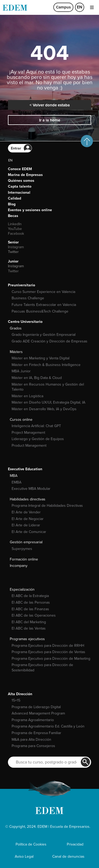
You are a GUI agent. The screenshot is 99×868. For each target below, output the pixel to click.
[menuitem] (80, 7)
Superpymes (22, 549)
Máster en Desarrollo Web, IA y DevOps (44, 409)
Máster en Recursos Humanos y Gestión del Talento (48, 387)
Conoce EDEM (20, 169)
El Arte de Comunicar (29, 532)
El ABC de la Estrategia (30, 596)
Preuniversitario (22, 285)
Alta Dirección (20, 694)
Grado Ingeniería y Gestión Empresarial (44, 335)
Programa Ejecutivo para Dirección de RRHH (48, 646)
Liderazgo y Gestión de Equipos (38, 439)
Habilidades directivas (28, 499)
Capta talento (20, 186)
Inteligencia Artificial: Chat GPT (36, 426)
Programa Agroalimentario (33, 720)
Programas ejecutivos (27, 639)
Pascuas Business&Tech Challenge (40, 311)
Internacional (19, 193)
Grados (16, 328)
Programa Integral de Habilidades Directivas (47, 506)
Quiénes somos (21, 181)
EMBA (16, 482)
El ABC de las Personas (31, 602)
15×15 (16, 700)
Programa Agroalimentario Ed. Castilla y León (48, 726)
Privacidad (75, 844)
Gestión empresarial (26, 542)
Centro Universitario (25, 322)
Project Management (28, 433)
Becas (13, 216)
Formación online (24, 559)
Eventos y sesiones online (30, 210)
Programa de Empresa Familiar (36, 733)
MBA (14, 476)
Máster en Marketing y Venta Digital (41, 358)
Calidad (15, 198)
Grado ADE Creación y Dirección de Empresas (49, 341)
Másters (16, 352)
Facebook (16, 234)
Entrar (16, 148)
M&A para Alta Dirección (31, 740)
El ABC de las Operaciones (34, 615)
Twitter (13, 252)
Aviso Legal (24, 856)
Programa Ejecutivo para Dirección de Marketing (51, 659)
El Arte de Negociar (28, 519)
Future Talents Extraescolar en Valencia (44, 305)
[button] (92, 7)
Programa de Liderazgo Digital (36, 707)
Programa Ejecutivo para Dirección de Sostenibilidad (42, 668)
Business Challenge (28, 298)
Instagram (16, 247)
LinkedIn (15, 224)
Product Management (29, 446)
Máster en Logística (27, 396)
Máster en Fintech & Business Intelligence (46, 365)
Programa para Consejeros (33, 746)
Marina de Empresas (25, 175)
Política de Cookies (31, 844)
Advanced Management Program (38, 713)
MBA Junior (21, 371)
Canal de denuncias (68, 856)
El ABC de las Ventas (29, 628)
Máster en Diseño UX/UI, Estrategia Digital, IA (48, 402)
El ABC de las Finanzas (30, 609)
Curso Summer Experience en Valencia (43, 292)
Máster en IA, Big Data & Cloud (37, 378)
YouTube (15, 229)
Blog (12, 204)
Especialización (22, 589)
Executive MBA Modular (31, 489)
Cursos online (21, 420)
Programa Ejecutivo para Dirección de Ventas (48, 652)
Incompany (19, 566)
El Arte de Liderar (26, 525)
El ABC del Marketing (29, 622)
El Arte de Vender (26, 512)
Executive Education (25, 469)
